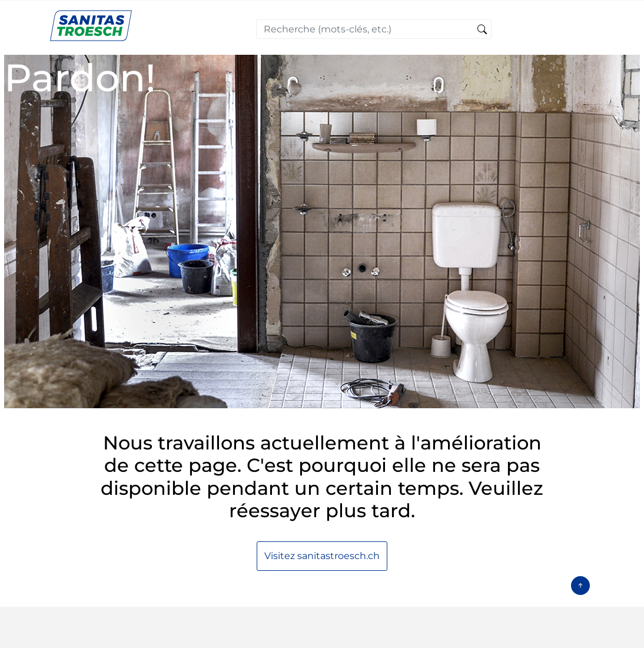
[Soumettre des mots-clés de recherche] (482, 30)
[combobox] (374, 29)
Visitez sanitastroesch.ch (322, 556)
